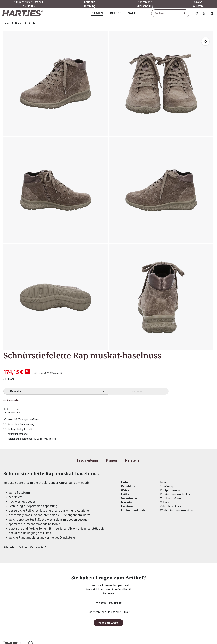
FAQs (79, 576)
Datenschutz (137, 582)
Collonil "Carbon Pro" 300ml (63, 474)
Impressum (137, 594)
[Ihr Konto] (202, 16)
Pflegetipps (82, 588)
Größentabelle (139, 103)
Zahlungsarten (138, 612)
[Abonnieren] (153, 533)
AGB (132, 576)
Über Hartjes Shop (148, 566)
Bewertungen (84, 606)
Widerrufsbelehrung (142, 606)
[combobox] (164, 16)
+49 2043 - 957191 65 (109, 377)
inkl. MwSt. (136, 82)
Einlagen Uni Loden (150, 471)
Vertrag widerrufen (20, 602)
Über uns (81, 600)
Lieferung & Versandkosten (146, 600)
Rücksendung (83, 594)
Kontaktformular (34, 593)
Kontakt (80, 582)
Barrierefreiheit (139, 618)
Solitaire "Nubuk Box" (20, 471)
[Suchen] (183, 16)
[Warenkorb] (211, 16)
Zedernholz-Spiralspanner (108, 471)
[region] (63, 129)
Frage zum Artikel (108, 398)
